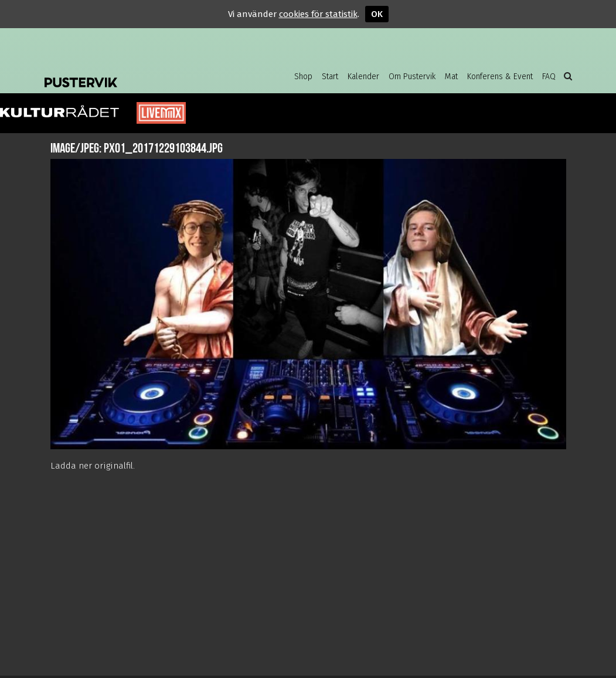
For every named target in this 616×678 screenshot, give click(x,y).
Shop (303, 77)
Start (330, 77)
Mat (451, 77)
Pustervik (138, 73)
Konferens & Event (500, 77)
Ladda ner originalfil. (93, 466)
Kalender (363, 77)
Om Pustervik (412, 77)
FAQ (549, 77)
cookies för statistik (318, 14)
